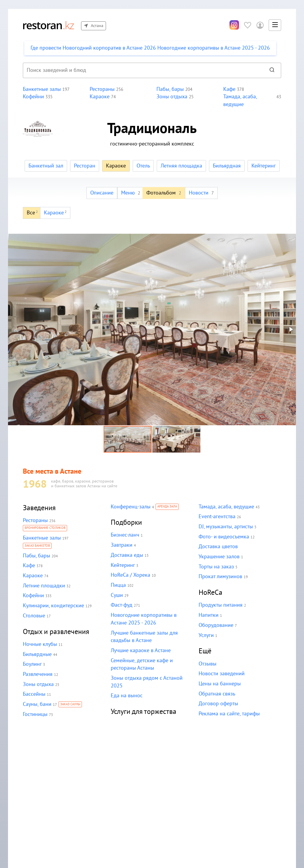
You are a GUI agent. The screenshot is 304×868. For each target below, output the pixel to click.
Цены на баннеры (219, 684)
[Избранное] (248, 25)
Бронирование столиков (45, 528)
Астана (93, 26)
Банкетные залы (42, 538)
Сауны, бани (37, 704)
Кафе (29, 566)
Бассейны (34, 694)
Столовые (34, 616)
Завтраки (121, 545)
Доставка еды (127, 555)
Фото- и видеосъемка (223, 537)
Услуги (206, 635)
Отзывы (208, 664)
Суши (117, 595)
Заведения (39, 508)
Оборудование (216, 625)
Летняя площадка (181, 166)
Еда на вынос (126, 696)
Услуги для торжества (144, 712)
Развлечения (38, 674)
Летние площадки (44, 586)
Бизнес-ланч (125, 535)
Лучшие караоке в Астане (140, 650)
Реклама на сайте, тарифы (229, 714)
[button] (275, 25)
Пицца (118, 585)
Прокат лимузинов (220, 577)
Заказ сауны (70, 705)
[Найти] (272, 70)
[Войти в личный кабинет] (260, 25)
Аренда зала (167, 507)
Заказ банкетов (37, 546)
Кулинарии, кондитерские (53, 606)
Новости (201, 193)
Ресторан (85, 166)
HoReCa (210, 593)
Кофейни (33, 596)
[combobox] (142, 70)
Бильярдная (226, 166)
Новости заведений (221, 674)
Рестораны (35, 520)
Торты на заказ (216, 567)
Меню (131, 193)
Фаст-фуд (122, 605)
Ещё (205, 651)
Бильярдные (37, 654)
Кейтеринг (262, 166)
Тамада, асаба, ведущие (226, 507)
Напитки (208, 615)
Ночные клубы (40, 644)
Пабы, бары (36, 556)
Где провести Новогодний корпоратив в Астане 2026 (148, 48)
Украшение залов (219, 557)
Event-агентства (217, 517)
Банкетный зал (47, 166)
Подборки (126, 522)
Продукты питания (220, 605)
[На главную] (48, 25)
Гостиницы (35, 714)
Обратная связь (217, 694)
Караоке (33, 576)
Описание (102, 193)
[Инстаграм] (234, 25)
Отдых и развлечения (56, 632)
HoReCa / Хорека (130, 575)
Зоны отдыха (38, 684)
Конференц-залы (130, 507)
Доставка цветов (218, 547)
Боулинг (32, 664)
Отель (143, 166)
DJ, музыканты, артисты (225, 527)
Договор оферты (218, 704)
